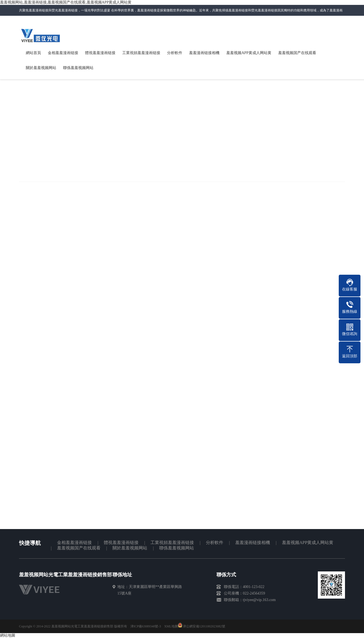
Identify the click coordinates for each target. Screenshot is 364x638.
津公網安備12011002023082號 (202, 626)
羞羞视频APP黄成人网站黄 (308, 542)
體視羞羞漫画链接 (121, 542)
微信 (270, 34)
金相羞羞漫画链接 (74, 542)
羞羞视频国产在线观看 (79, 548)
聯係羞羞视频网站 (302, 32)
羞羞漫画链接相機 (253, 542)
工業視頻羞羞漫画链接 (172, 542)
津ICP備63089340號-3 (146, 626)
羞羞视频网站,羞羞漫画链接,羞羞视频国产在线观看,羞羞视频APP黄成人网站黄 (66, 2)
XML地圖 (171, 626)
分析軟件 (215, 542)
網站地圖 (338, 32)
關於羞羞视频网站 (130, 548)
